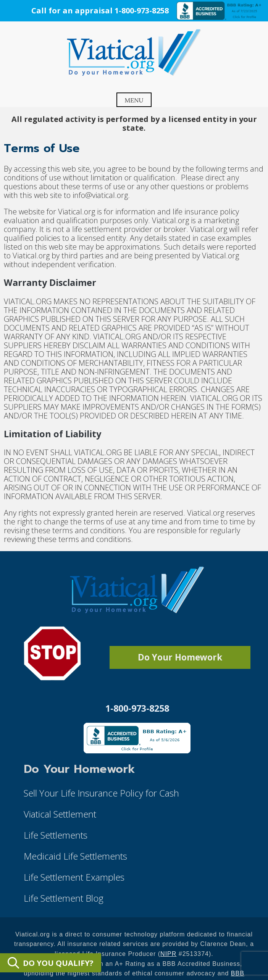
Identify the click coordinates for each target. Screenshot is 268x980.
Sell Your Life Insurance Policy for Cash (101, 793)
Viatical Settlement (60, 814)
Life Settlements (56, 835)
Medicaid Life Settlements (75, 856)
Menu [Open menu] (134, 100)
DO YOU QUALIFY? (51, 963)
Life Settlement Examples (74, 877)
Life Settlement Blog (64, 898)
